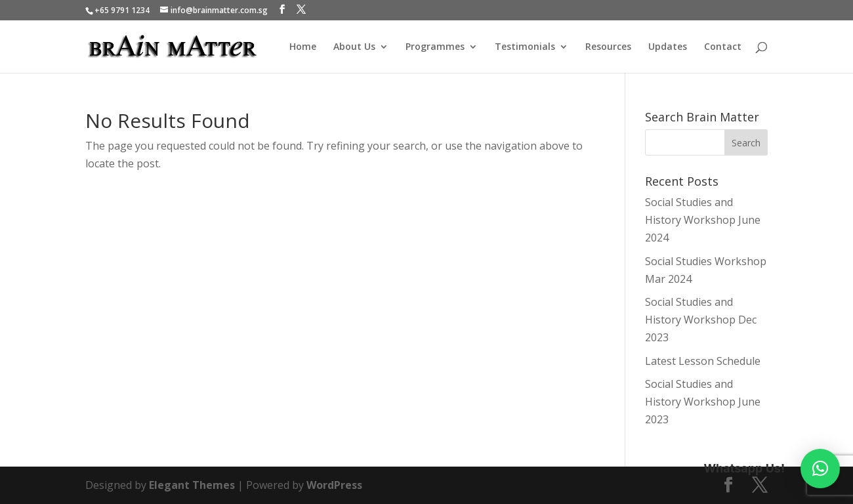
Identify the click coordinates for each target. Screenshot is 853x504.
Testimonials (525, 47)
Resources (608, 47)
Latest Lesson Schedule (703, 361)
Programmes (435, 47)
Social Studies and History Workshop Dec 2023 (701, 320)
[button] (820, 469)
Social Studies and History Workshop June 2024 (703, 220)
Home (303, 47)
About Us (354, 47)
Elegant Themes (192, 485)
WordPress (334, 485)
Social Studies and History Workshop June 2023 (703, 402)
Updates (668, 47)
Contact (723, 47)
